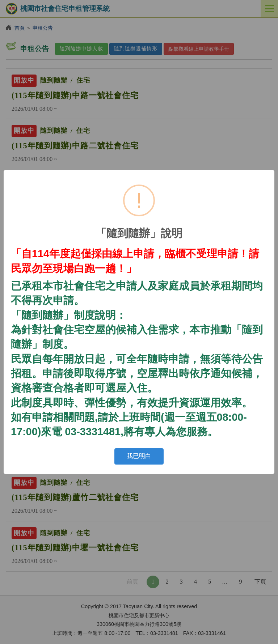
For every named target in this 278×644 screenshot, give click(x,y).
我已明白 (139, 456)
